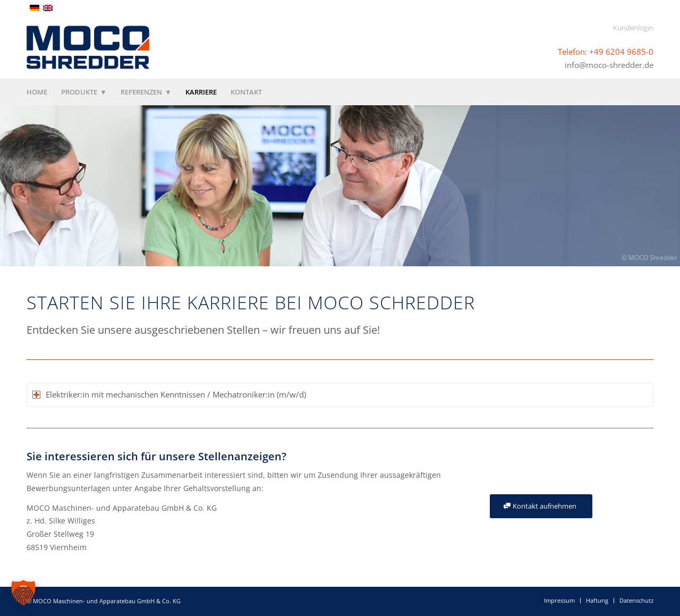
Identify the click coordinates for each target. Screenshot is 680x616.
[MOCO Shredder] (88, 47)
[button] (23, 593)
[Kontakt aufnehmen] (541, 506)
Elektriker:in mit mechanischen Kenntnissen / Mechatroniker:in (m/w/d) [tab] (169, 394)
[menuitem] (40, 92)
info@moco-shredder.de (609, 64)
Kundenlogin (633, 28)
